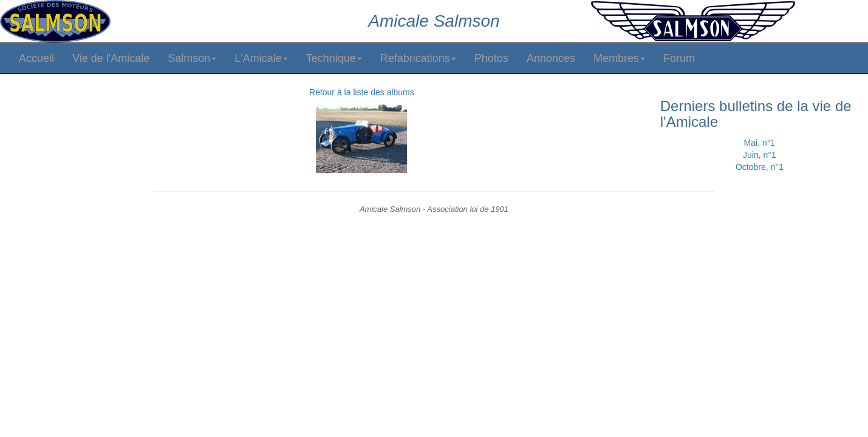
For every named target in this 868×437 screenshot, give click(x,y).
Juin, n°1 (760, 155)
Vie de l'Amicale (111, 58)
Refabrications (418, 58)
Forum (679, 58)
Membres (619, 58)
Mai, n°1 (760, 143)
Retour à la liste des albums (362, 92)
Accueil (36, 58)
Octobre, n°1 (760, 167)
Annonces (551, 58)
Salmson (192, 58)
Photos (491, 58)
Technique (334, 58)
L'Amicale (261, 58)
